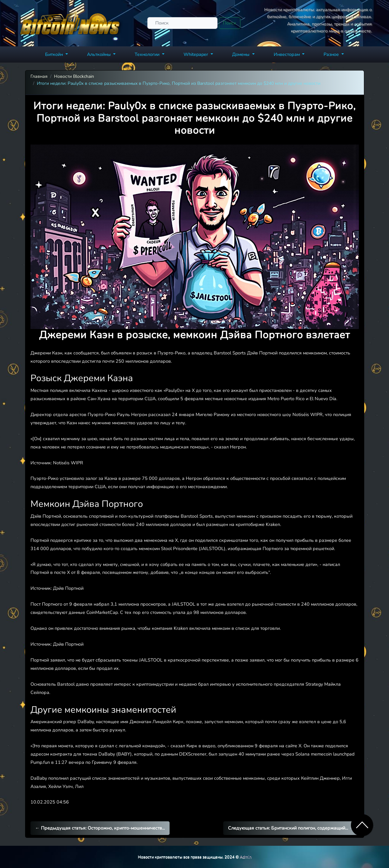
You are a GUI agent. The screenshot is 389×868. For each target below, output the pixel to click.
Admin (246, 857)
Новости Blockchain (74, 76)
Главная (39, 76)
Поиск (230, 23)
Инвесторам (287, 54)
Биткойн (55, 54)
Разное (332, 54)
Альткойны (100, 54)
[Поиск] (182, 23)
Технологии (148, 54)
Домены (241, 54)
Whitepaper (196, 54)
